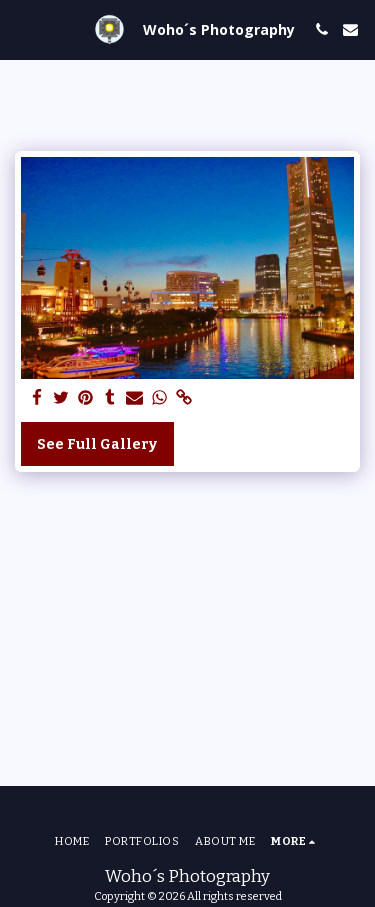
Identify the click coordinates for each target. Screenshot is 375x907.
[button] (22, 29)
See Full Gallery (97, 444)
